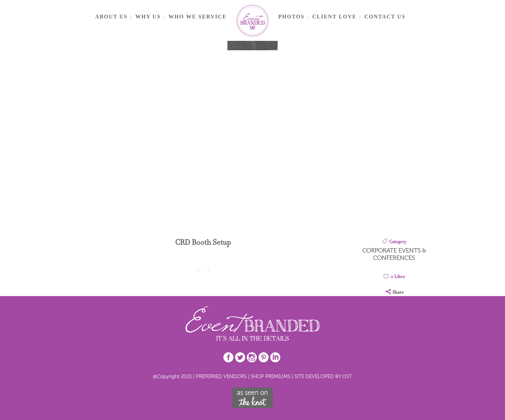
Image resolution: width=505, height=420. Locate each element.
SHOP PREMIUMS (270, 376)
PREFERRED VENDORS (221, 376)
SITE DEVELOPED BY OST (323, 376)
